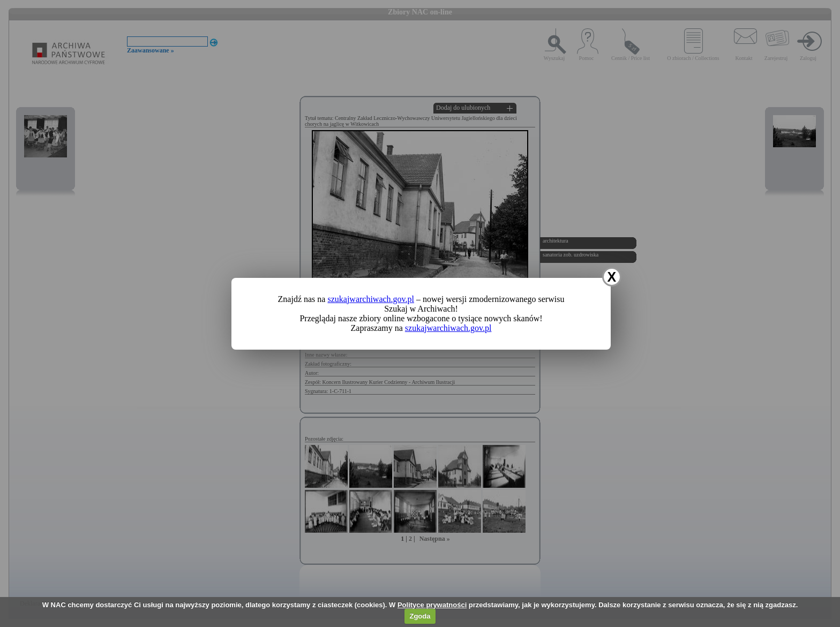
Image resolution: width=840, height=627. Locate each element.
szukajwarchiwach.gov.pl (371, 299)
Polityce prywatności (432, 605)
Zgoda (420, 616)
